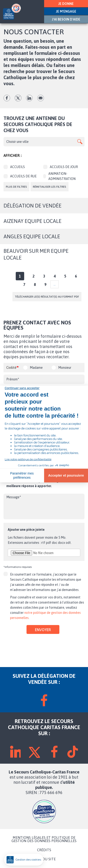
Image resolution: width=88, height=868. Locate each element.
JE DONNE (66, 4)
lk (29, 98)
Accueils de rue (20, 176)
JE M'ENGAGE (66, 11)
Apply (80, 142)
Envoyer (43, 630)
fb (7, 98)
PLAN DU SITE (44, 859)
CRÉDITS (44, 850)
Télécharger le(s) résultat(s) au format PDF (47, 297)
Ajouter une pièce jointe (26, 530)
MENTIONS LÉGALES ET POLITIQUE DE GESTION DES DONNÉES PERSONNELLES (44, 839)
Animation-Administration (59, 176)
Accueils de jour (61, 167)
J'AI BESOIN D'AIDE (66, 19)
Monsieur (65, 368)
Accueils (14, 167)
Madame (36, 368)
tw (18, 98)
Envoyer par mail (41, 98)
